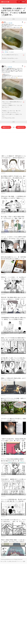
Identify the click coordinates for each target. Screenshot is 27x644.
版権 (24, 561)
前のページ (6, 127)
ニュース (4, 5)
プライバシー (20, 561)
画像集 (23, 2)
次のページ (21, 127)
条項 (15, 561)
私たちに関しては (5, 561)
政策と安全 (12, 561)
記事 (19, 2)
